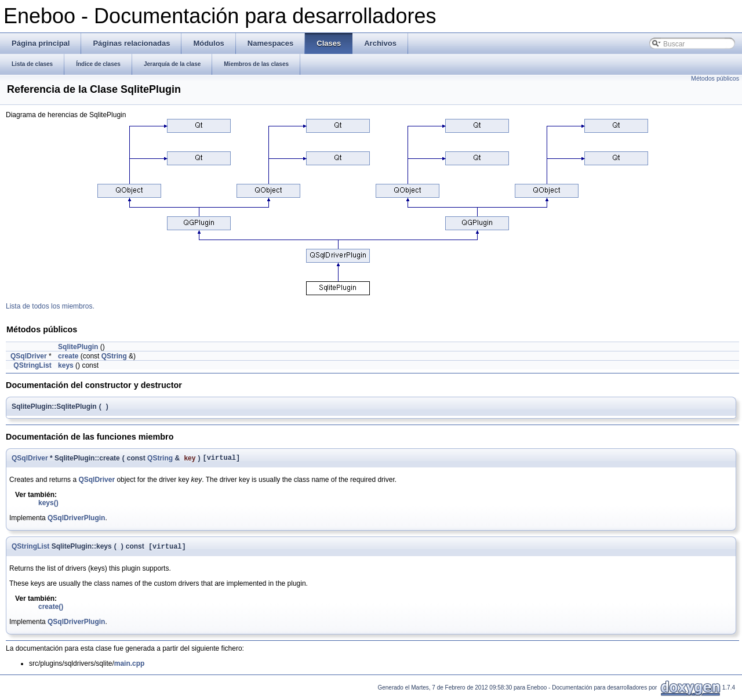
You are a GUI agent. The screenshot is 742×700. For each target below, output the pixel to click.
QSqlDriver (29, 356)
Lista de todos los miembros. (50, 306)
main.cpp (130, 666)
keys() (48, 505)
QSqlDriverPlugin (76, 520)
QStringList (32, 365)
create (68, 356)
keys (66, 365)
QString (114, 356)
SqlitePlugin (78, 347)
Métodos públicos (715, 78)
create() (51, 610)
